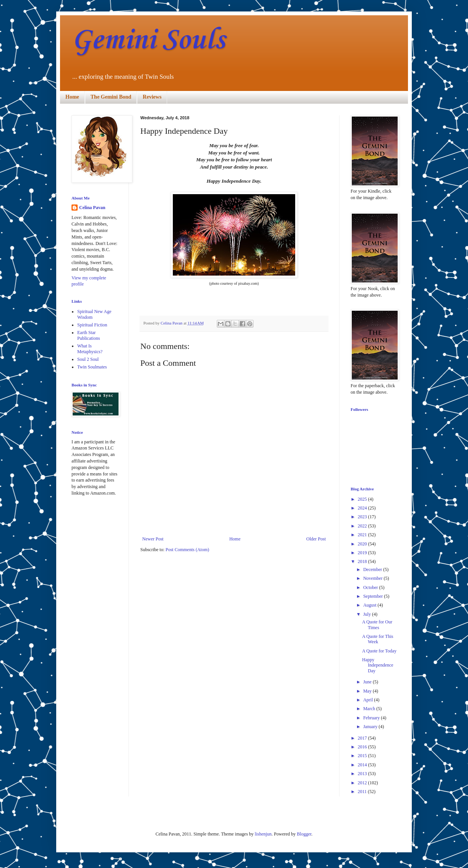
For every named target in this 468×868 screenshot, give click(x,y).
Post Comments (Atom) (187, 550)
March (370, 709)
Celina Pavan (92, 208)
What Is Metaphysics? (90, 349)
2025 (363, 499)
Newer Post (153, 539)
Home (72, 97)
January (371, 727)
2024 (363, 508)
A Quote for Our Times (377, 625)
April (369, 700)
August (370, 605)
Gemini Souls (148, 40)
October (371, 587)
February (372, 718)
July (368, 614)
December (373, 569)
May (368, 691)
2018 (363, 561)
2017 (363, 738)
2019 (363, 553)
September (374, 596)
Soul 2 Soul (88, 359)
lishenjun (263, 834)
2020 (363, 544)
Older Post (316, 539)
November (374, 578)
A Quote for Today (379, 651)
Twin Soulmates (92, 367)
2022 (363, 526)
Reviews (152, 97)
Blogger (304, 834)
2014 (363, 765)
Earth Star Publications (89, 335)
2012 (363, 783)
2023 (363, 517)
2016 (363, 747)
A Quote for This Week (378, 639)
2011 (363, 792)
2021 (363, 535)
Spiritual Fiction (92, 325)
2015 (363, 756)
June (368, 682)
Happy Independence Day (378, 665)
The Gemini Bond (111, 97)
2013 (363, 774)
